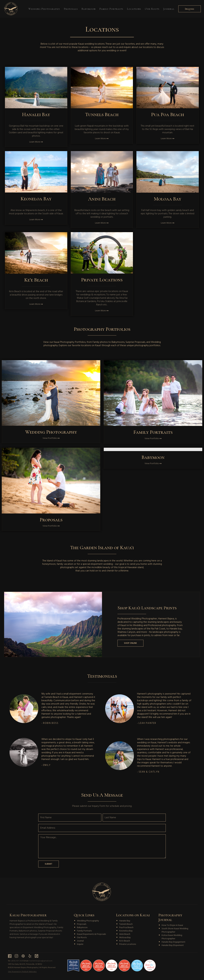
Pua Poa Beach (126, 928)
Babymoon (89, 9)
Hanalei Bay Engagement (173, 942)
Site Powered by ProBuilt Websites (22, 972)
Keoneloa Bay (126, 931)
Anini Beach (125, 934)
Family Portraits (111, 9)
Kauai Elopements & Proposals (91, 934)
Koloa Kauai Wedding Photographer (172, 937)
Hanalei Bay (125, 921)
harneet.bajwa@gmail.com (41, 961)
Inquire (190, 9)
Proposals (71, 9)
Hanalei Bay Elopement (173, 945)
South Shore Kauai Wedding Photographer (175, 930)
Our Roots (152, 9)
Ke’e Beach (125, 941)
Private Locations (128, 944)
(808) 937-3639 (17, 961)
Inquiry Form (99, 806)
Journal (169, 9)
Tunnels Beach (126, 924)
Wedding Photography (44, 9)
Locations (134, 9)
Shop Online (130, 643)
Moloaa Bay (125, 938)
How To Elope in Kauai (172, 925)
